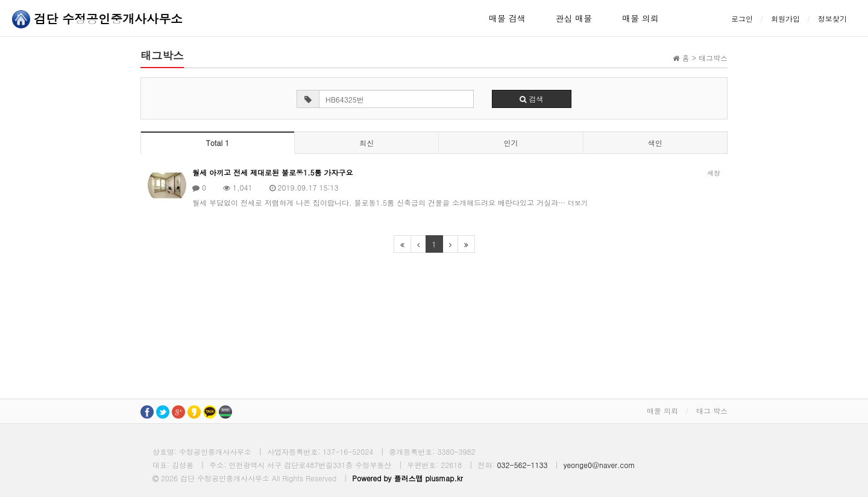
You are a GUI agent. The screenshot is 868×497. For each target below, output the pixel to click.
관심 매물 (574, 18)
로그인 (742, 18)
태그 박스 (712, 410)
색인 (655, 143)
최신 (366, 143)
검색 (531, 99)
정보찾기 (832, 18)
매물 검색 (507, 18)
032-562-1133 (522, 465)
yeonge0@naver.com (599, 465)
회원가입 (785, 18)
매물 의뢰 (640, 18)
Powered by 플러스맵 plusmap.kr (407, 478)
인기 (511, 143)
